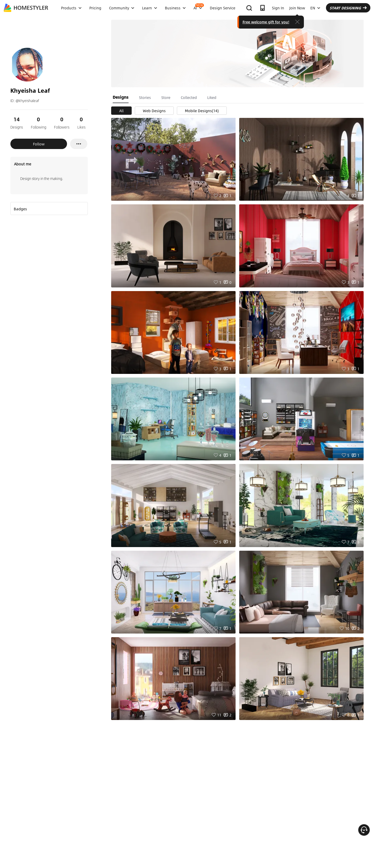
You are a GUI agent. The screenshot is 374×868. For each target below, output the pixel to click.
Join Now (297, 8)
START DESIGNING (348, 8)
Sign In (278, 8)
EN (315, 8)
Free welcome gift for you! (266, 22)
